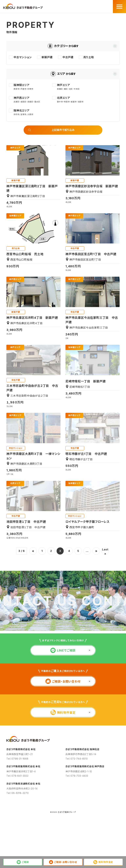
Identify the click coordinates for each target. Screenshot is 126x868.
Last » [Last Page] (105, 551)
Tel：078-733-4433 (77, 813)
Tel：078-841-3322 (17, 813)
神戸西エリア (74, 148)
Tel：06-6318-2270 (18, 830)
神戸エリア (15, 148)
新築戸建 (16, 180)
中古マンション (16, 448)
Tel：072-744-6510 (77, 796)
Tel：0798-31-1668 (17, 796)
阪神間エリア (15, 216)
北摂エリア (15, 483)
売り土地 (16, 248)
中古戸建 (75, 248)
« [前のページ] (33, 551)
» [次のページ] (96, 551)
